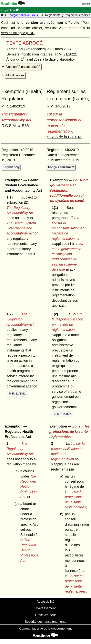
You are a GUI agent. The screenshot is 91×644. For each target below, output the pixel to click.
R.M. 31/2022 (63, 414)
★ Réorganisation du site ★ (22, 15)
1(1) (10, 197)
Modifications (15, 75)
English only (11, 167)
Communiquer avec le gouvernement (45, 628)
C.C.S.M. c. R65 (15, 126)
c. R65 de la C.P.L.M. (65, 137)
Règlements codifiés (77, 15)
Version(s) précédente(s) (23, 67)
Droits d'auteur (45, 615)
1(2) (10, 314)
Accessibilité (45, 601)
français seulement (61, 167)
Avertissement (45, 608)
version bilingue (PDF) (18, 33)
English (86, 4)
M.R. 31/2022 (17, 394)
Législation (10, 10)
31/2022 (70, 54)
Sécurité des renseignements (45, 622)
